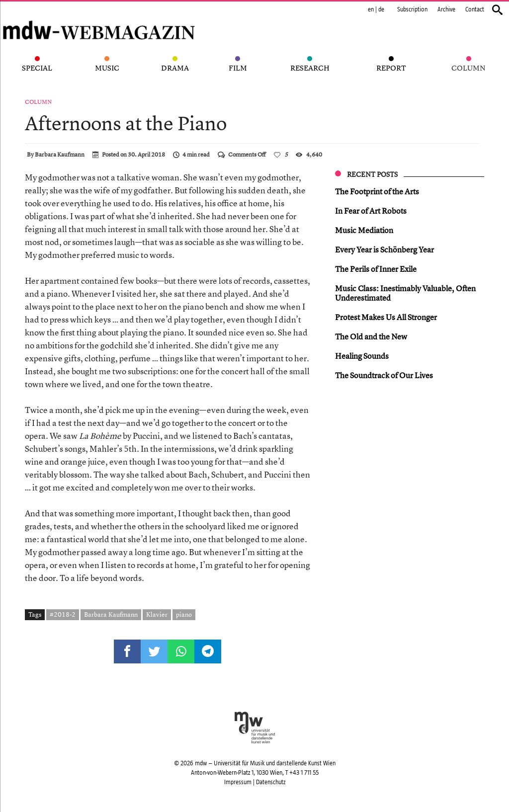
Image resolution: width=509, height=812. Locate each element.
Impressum (238, 782)
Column (38, 102)
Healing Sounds (362, 356)
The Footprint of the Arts (377, 191)
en (371, 9)
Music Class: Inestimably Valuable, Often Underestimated (405, 293)
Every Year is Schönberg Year (384, 249)
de (381, 9)
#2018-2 (63, 614)
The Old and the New (371, 336)
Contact (475, 9)
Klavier (157, 614)
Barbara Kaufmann (60, 155)
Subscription (412, 9)
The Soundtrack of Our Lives (384, 375)
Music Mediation (364, 230)
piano (184, 614)
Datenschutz (271, 782)
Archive (446, 9)
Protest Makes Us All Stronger (386, 317)
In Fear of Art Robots (371, 211)
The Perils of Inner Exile (376, 269)
